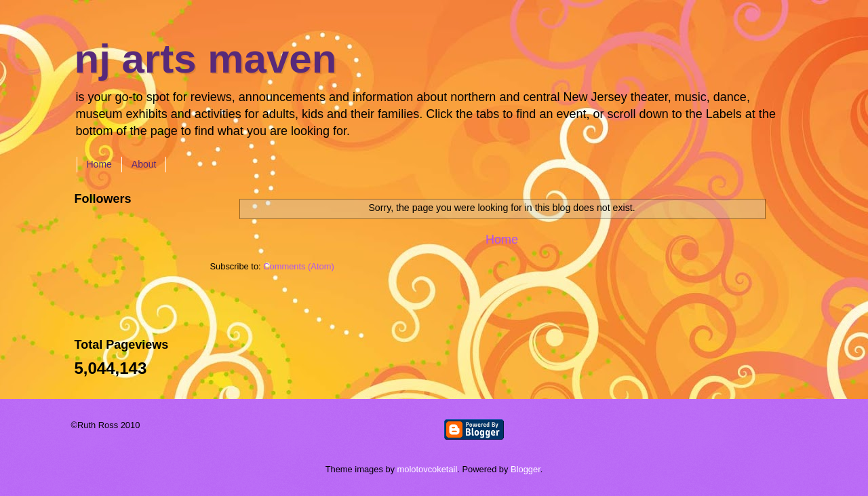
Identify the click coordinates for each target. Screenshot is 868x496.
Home (99, 164)
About (144, 164)
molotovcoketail (428, 469)
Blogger (526, 469)
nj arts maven (206, 59)
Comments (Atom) (298, 266)
